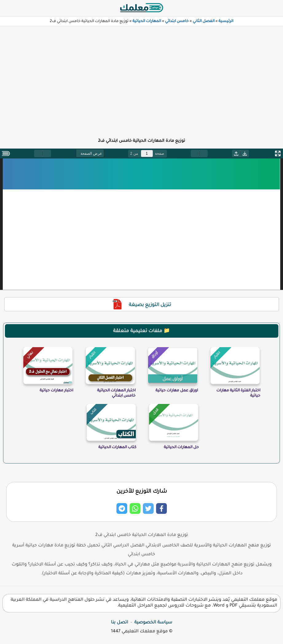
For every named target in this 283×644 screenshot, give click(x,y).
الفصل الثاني (204, 21)
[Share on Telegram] (122, 508)
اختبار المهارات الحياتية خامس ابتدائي (116, 393)
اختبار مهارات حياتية (56, 391)
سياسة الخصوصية (153, 623)
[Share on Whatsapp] (135, 508)
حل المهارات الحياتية (181, 448)
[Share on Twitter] (148, 508)
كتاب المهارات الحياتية (117, 448)
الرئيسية (226, 21)
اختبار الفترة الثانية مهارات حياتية (238, 393)
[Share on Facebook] (161, 508)
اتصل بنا (120, 623)
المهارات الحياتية (147, 21)
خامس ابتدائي (177, 21)
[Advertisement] (141, 79)
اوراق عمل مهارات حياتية (177, 391)
